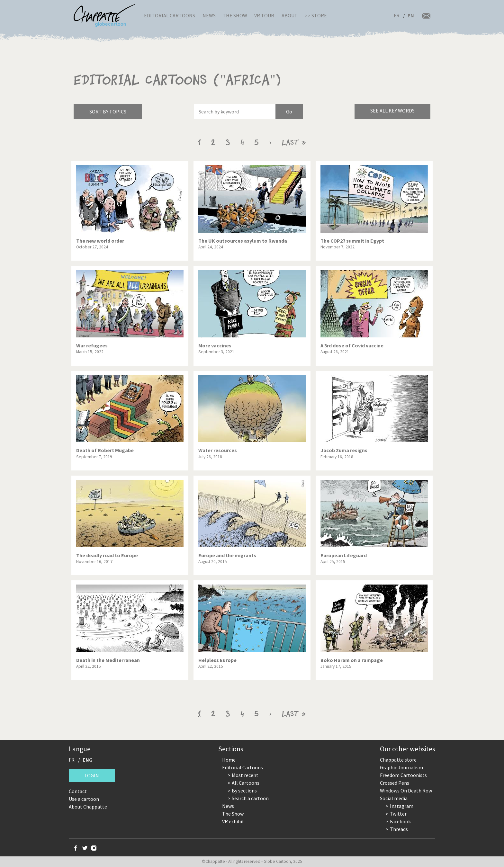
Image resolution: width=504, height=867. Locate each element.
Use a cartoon (84, 799)
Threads (399, 829)
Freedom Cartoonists (403, 775)
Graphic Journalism (401, 767)
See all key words (392, 111)
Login (92, 775)
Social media (394, 798)
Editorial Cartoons (170, 15)
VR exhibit (233, 821)
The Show (235, 15)
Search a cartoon (250, 798)
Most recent (245, 775)
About (290, 15)
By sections (244, 791)
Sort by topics (108, 112)
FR (397, 15)
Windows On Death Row (406, 791)
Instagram (402, 806)
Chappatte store (398, 760)
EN (411, 15)
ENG (88, 760)
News (209, 15)
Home (229, 760)
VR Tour (264, 15)
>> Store (316, 15)
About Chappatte (88, 807)
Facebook (400, 821)
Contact (78, 791)
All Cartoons (246, 783)
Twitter (398, 814)
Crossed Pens (395, 783)
